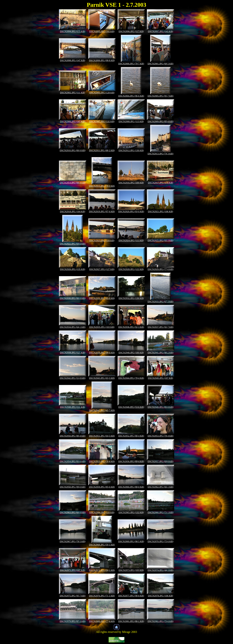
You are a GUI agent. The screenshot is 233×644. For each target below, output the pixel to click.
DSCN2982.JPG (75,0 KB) (161, 621)
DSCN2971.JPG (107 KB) (72, 570)
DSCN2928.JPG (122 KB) (131, 269)
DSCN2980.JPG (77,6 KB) (102, 621)
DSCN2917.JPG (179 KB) (160, 183)
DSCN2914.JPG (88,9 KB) (73, 183)
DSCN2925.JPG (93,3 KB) (161, 240)
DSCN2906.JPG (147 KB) (72, 121)
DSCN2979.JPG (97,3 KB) (73, 621)
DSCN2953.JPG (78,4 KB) (161, 436)
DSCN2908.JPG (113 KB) (131, 121)
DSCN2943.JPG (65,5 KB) (102, 378)
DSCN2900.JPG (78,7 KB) (131, 64)
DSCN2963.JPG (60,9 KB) (73, 512)
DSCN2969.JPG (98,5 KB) (131, 541)
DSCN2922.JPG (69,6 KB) (73, 244)
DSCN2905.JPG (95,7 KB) (161, 96)
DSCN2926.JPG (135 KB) (72, 269)
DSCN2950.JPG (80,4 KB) (73, 436)
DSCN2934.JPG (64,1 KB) (73, 327)
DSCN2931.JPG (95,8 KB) (102, 298)
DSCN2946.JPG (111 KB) (73, 407)
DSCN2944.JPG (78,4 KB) (131, 378)
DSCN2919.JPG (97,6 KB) (102, 211)
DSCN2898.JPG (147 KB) (72, 60)
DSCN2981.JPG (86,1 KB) (131, 621)
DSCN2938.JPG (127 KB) (72, 352)
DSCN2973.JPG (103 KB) (131, 570)
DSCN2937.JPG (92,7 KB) (161, 327)
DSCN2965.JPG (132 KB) (131, 512)
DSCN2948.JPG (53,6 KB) (131, 407)
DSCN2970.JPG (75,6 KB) (161, 541)
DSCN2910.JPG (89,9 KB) (73, 150)
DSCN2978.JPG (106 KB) (160, 596)
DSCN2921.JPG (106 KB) (160, 211)
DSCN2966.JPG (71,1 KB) (161, 512)
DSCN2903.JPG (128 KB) (102, 93)
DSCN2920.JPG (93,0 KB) (131, 211)
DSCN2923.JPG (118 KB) (102, 240)
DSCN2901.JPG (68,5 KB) (161, 64)
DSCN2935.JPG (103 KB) (102, 327)
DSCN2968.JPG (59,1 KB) (102, 545)
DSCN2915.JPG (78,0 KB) (102, 186)
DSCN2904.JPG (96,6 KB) (131, 96)
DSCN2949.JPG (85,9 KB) (161, 407)
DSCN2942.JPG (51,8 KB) (73, 378)
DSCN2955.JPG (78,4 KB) (102, 461)
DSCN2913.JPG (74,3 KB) (161, 154)
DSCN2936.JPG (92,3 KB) (131, 327)
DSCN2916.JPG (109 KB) (131, 183)
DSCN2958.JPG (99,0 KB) (73, 487)
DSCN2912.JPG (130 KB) (131, 150)
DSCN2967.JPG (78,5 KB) (73, 541)
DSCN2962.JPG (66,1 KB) (161, 487)
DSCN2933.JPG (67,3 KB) (161, 301)
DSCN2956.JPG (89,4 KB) (131, 461)
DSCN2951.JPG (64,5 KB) (102, 436)
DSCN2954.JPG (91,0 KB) (73, 461)
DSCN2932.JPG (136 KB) (131, 298)
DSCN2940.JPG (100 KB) (131, 352)
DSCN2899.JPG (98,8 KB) (102, 60)
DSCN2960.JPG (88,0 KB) (131, 487)
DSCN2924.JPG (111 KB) (131, 240)
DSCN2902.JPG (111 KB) (73, 93)
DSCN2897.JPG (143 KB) (160, 31)
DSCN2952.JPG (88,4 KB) (131, 436)
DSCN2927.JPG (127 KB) (102, 269)
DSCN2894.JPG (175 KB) (72, 31)
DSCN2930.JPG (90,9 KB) (73, 298)
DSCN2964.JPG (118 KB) (102, 512)
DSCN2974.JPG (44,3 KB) (161, 570)
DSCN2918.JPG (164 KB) (72, 211)
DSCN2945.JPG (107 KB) (160, 378)
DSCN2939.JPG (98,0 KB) (102, 352)
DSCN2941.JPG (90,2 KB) (161, 352)
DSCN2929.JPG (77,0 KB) (161, 269)
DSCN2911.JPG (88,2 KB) (102, 150)
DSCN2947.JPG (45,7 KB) (102, 410)
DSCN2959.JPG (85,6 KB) (102, 487)
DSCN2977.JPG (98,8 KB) (131, 596)
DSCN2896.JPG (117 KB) (131, 31)
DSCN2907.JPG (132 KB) (102, 121)
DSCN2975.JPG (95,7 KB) (73, 596)
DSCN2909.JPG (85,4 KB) (161, 121)
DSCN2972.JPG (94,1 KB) (102, 570)
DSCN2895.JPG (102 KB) (102, 31)
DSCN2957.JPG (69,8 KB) (161, 461)
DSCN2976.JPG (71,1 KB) (102, 596)
